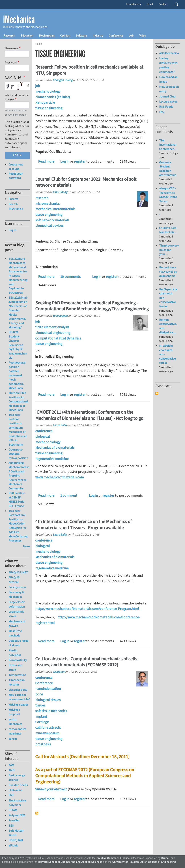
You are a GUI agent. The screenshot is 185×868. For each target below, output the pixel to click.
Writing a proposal (14, 712)
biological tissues (48, 700)
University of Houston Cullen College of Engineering (144, 862)
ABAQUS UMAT (18, 572)
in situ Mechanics (15, 722)
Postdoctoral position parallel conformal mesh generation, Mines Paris (17, 375)
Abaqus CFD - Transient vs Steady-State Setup (168, 195)
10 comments (70, 277)
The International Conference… (168, 145)
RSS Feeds (166, 107)
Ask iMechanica (169, 53)
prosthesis (43, 744)
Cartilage (42, 722)
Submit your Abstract (51, 789)
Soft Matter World (16, 833)
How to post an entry (169, 89)
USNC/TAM (16, 840)
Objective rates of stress (18, 643)
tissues (40, 705)
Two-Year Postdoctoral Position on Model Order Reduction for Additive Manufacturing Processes (18, 526)
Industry (98, 35)
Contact (163, 4)
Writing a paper (18, 704)
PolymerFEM (17, 815)
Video (143, 35)
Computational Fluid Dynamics (58, 338)
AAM (11, 765)
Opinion (65, 35)
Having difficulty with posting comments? (168, 65)
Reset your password (15, 176)
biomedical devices (49, 226)
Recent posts (133, 4)
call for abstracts (48, 727)
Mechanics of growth (17, 624)
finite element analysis (52, 327)
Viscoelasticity (18, 690)
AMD (11, 770)
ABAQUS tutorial (14, 580)
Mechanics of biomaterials (55, 447)
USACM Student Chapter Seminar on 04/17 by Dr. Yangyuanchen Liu (18, 345)
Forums (13, 199)
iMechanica (19, 20)
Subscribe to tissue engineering (37, 813)
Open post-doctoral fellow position (18, 454)
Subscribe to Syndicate (157, 393)
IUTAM (13, 810)
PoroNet (14, 820)
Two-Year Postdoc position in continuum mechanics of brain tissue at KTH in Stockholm (18, 430)
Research (9, 35)
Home (39, 44)
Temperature (17, 675)
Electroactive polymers (17, 803)
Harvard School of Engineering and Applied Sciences (70, 862)
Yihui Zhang (60, 192)
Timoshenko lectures (17, 682)
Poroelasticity (18, 660)
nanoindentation (48, 689)
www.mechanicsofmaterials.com (60, 477)
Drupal (165, 858)
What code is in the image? (17, 97)
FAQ (162, 112)
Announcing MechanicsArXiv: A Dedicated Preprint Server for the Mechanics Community (19, 475)
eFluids (13, 845)
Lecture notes (168, 101)
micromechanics (47, 203)
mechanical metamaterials (55, 209)
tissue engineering (49, 108)
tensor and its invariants (17, 731)
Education (27, 35)
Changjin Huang (63, 80)
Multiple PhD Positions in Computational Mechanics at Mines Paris (18, 401)
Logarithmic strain (16, 614)
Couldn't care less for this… (168, 230)
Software (81, 35)
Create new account (16, 167)
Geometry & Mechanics (16, 594)
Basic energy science (17, 777)
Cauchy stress (17, 587)
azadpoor (59, 672)
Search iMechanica (16, 206)
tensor (13, 739)
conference (44, 431)
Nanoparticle (45, 102)
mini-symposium (47, 733)
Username (12, 48)
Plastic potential (15, 652)
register (80, 161)
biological (42, 436)
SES (11, 825)
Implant (41, 716)
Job (131, 35)
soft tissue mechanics (51, 711)
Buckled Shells (18, 785)
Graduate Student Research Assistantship (168, 169)
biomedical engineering (53, 333)
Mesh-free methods (15, 633)
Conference (116, 35)
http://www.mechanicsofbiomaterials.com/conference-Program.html (87, 609)
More (26, 546)
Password (11, 62)
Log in (65, 161)
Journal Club (167, 96)
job (38, 86)
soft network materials (52, 220)
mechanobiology (48, 91)
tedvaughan (60, 316)
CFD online (15, 790)
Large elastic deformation (17, 604)
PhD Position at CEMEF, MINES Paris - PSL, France (17, 499)
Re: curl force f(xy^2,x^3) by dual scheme (168, 272)
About (150, 4)
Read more (46, 161)
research (42, 198)
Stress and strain (15, 667)
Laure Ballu (60, 425)
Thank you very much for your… (169, 250)
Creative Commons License (113, 858)
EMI (11, 795)
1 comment (69, 495)
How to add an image (168, 79)
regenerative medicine (52, 459)
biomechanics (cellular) (53, 97)
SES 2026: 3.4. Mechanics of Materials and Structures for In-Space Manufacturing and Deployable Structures (18, 276)
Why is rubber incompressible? (19, 697)
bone (39, 694)
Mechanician (47, 35)
